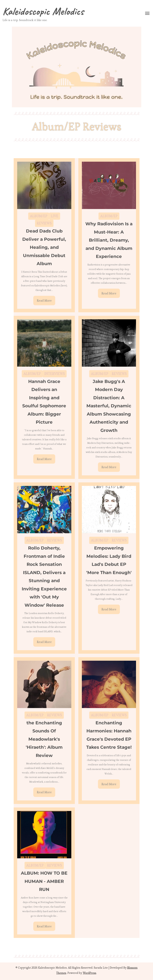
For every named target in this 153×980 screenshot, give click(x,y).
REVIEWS (44, 223)
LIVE (55, 216)
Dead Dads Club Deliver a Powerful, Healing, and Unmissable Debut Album (44, 247)
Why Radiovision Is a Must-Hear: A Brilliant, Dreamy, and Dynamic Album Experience (109, 240)
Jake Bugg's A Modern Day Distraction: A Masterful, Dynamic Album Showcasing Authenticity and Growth (109, 406)
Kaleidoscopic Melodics (43, 11)
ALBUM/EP (39, 216)
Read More (44, 300)
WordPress (89, 973)
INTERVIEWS (55, 374)
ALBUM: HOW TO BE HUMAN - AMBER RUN (44, 881)
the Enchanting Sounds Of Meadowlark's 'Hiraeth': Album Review (44, 739)
